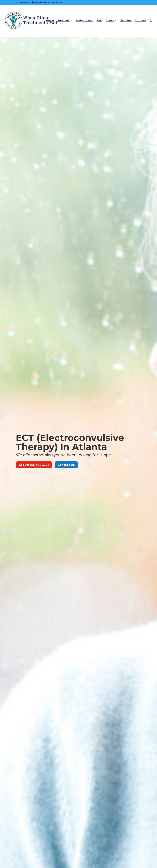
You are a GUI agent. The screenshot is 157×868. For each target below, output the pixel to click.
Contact (140, 21)
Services (63, 21)
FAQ (99, 21)
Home (50, 21)
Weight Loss (85, 21)
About (110, 21)
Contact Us (66, 465)
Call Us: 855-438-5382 (34, 465)
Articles (126, 21)
